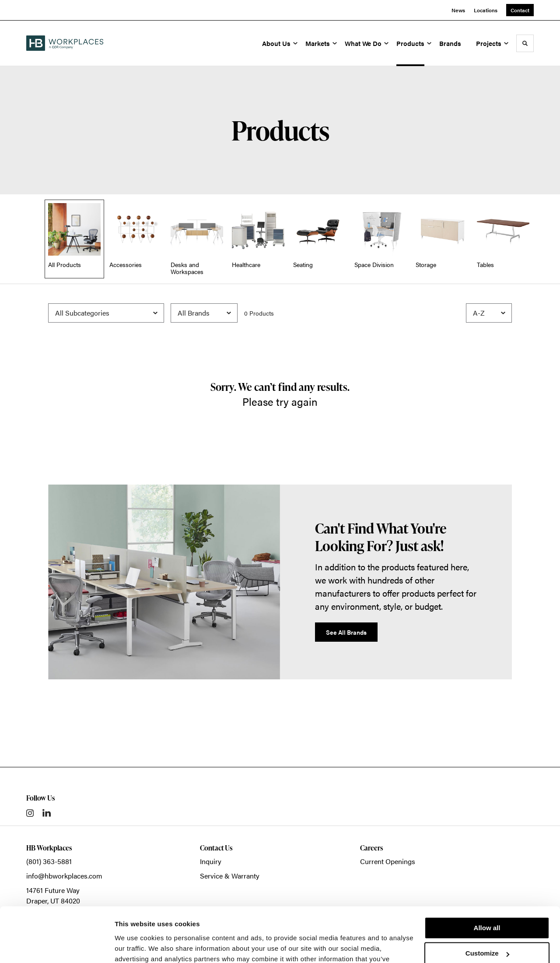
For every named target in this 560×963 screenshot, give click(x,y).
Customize (487, 905)
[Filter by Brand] (204, 313)
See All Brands (346, 632)
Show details (135, 946)
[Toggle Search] (525, 43)
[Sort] (489, 313)
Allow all (487, 880)
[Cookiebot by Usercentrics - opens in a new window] (57, 946)
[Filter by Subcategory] (106, 313)
